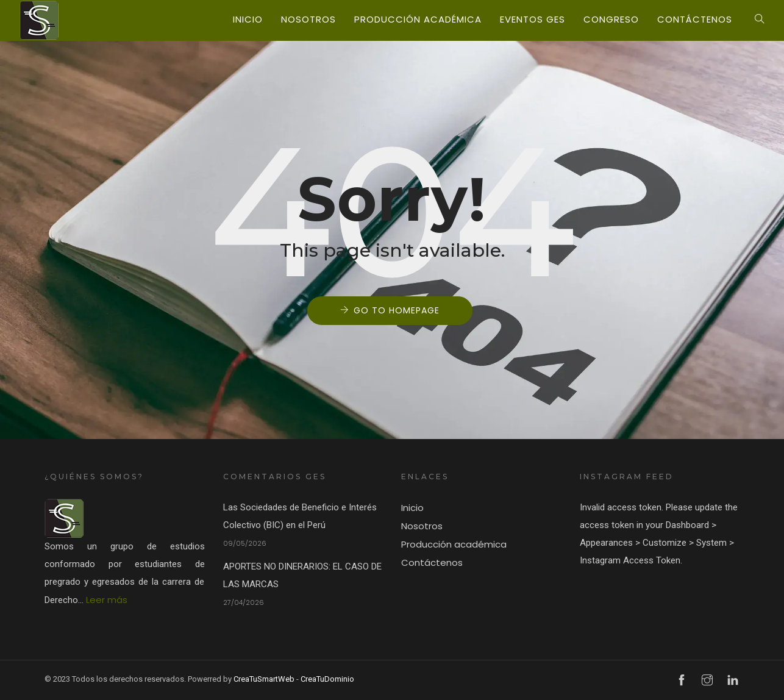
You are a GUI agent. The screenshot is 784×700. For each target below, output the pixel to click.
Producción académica (418, 19)
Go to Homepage (397, 310)
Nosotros (308, 19)
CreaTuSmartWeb (264, 679)
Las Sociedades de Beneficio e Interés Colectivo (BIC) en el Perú (300, 516)
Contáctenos (695, 19)
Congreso (611, 19)
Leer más (107, 600)
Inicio (248, 19)
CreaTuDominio (327, 679)
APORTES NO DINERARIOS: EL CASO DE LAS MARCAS (302, 575)
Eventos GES (533, 19)
